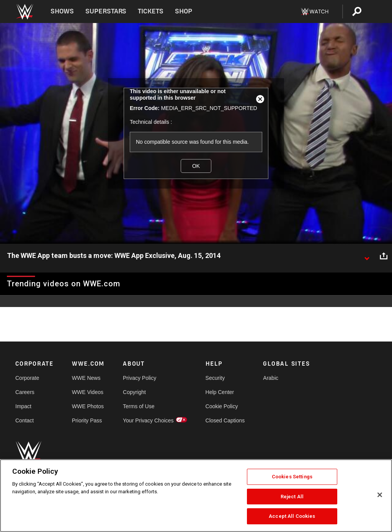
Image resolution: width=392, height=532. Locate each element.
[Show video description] (367, 256)
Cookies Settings (292, 477)
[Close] (380, 495)
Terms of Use (139, 406)
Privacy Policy (140, 378)
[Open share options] (384, 256)
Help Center (220, 392)
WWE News (86, 378)
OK (196, 166)
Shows (62, 11)
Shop (184, 11)
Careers (25, 392)
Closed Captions (225, 420)
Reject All (292, 497)
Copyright (134, 392)
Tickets (151, 11)
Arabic (271, 378)
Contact (24, 420)
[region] (196, 496)
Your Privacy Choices (148, 420)
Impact (23, 406)
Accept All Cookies (292, 516)
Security (215, 378)
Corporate (27, 378)
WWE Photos (88, 406)
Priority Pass (87, 420)
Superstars (106, 11)
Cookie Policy (222, 406)
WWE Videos (88, 392)
